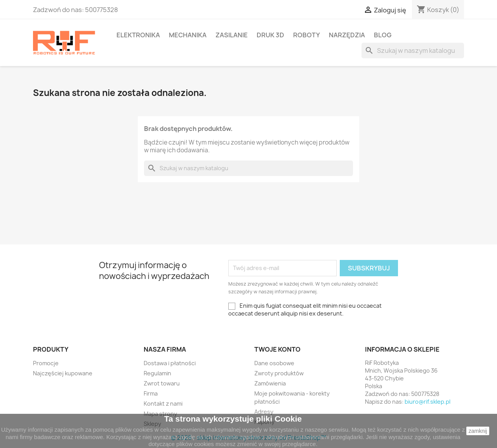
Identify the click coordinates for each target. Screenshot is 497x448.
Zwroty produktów (279, 373)
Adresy (264, 412)
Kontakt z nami (163, 404)
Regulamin (157, 373)
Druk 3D (270, 35)
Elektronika (138, 35)
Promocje (46, 363)
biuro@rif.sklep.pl (427, 402)
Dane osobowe (274, 363)
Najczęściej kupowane (63, 373)
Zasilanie (232, 35)
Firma (151, 393)
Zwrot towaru (162, 383)
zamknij (478, 431)
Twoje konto (277, 349)
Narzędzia (347, 35)
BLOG (383, 35)
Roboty (307, 35)
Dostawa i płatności (170, 363)
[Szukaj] (413, 51)
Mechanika (188, 35)
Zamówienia (270, 383)
